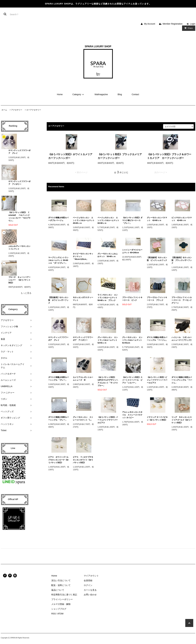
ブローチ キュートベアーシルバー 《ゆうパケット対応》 (19, 280)
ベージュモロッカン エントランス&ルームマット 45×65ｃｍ (84, 220)
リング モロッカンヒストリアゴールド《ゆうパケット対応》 (182, 420)
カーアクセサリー (34, 110)
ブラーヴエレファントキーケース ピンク (132, 299)
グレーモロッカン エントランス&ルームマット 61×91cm (133, 340)
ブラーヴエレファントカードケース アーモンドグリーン (182, 300)
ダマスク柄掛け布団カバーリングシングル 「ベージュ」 (182, 380)
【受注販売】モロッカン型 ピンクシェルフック (157, 259)
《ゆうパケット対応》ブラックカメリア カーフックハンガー (121, 156)
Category (79, 94)
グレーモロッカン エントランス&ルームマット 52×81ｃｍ (108, 340)
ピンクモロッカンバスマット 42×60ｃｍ (182, 219)
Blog (120, 94)
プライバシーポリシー (62, 599)
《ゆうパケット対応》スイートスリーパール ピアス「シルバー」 (132, 380)
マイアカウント (91, 576)
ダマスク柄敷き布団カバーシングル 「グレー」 (58, 379)
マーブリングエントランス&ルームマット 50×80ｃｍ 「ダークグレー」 (59, 260)
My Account (150, 24)
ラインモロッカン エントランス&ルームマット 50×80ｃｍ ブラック (108, 298)
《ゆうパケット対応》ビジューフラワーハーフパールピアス (157, 380)
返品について (58, 590)
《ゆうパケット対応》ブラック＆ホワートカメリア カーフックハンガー (169, 156)
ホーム (4, 110)
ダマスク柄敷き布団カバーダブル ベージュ (58, 219)
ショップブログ (59, 609)
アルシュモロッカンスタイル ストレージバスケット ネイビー (132, 415)
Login (193, 24)
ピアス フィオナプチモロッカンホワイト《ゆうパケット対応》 (83, 460)
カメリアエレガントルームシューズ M (83, 379)
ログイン (88, 585)
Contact (135, 94)
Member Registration (173, 24)
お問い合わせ (90, 595)
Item (188, 28)
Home (60, 94)
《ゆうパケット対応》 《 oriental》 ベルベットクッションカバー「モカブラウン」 (19, 217)
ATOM (60, 614)
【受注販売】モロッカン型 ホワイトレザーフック (58, 300)
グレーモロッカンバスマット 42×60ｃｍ (157, 219)
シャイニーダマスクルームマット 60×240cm (132, 251)
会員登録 (88, 580)
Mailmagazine (101, 94)
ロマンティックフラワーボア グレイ (19, 152)
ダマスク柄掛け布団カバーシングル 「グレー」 (58, 419)
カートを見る (90, 590)
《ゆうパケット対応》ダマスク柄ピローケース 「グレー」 (132, 220)
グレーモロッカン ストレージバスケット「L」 (83, 419)
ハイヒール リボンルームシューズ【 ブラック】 (182, 339)
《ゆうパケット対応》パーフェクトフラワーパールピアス (108, 420)
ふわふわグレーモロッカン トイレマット (19, 248)
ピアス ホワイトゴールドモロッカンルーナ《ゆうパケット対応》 (58, 460)
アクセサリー (17, 110)
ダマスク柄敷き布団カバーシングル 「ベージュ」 (157, 339)
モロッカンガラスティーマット (83, 299)
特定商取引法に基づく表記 (64, 595)
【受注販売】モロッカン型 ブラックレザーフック (182, 260)
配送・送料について (61, 585)
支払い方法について (61, 580)
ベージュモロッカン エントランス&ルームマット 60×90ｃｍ (108, 220)
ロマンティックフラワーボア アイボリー (19, 183)
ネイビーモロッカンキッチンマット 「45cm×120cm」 (83, 256)
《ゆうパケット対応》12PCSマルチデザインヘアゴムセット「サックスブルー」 (108, 381)
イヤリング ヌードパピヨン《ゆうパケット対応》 (157, 419)
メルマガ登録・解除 (61, 604)
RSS (54, 614)
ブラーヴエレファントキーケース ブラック (157, 299)
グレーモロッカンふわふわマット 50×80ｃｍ (108, 255)
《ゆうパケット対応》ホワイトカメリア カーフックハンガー (71, 156)
